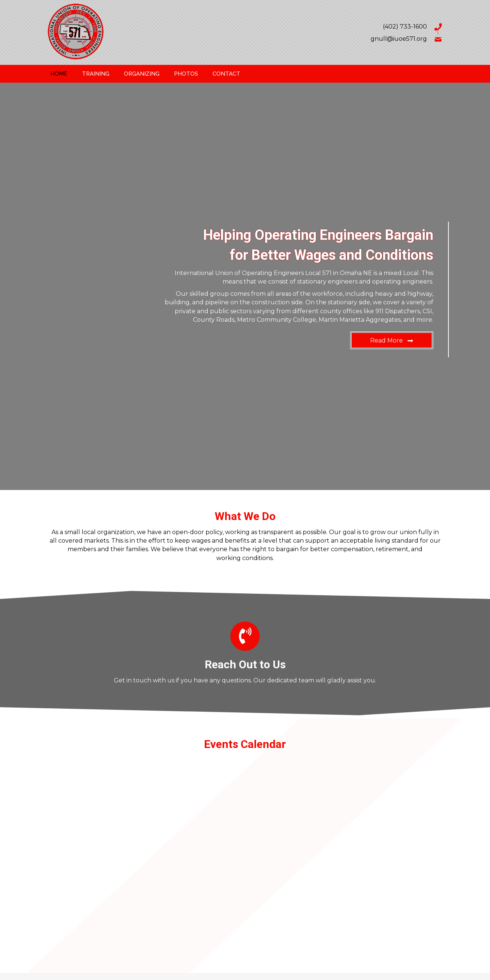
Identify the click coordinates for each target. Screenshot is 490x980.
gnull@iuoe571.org (399, 39)
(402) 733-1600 (405, 27)
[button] (392, 340)
